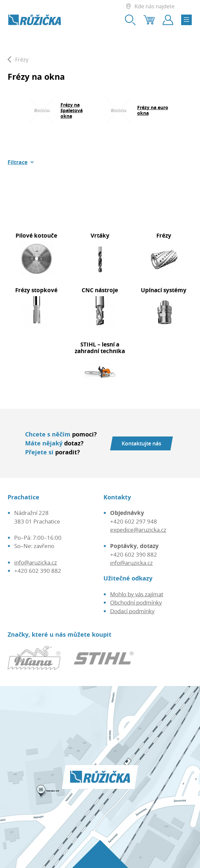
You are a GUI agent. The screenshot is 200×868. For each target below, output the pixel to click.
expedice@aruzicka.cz (138, 530)
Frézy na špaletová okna (72, 110)
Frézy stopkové (36, 290)
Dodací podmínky (132, 611)
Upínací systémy (164, 290)
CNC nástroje (100, 290)
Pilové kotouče (36, 235)
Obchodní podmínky (136, 602)
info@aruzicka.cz (36, 562)
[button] (21, 162)
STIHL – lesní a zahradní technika (100, 348)
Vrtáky (100, 235)
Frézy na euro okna (153, 110)
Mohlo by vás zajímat (137, 594)
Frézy (164, 235)
